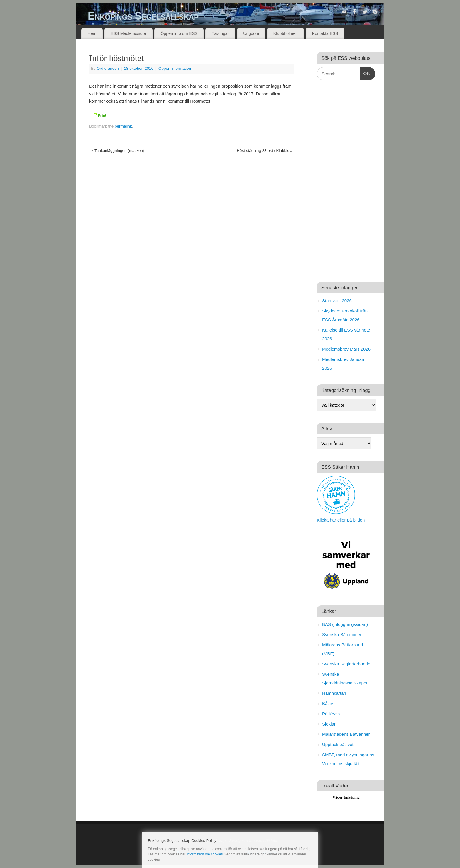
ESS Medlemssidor (128, 33)
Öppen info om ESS (179, 33)
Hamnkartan (334, 693)
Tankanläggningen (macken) (118, 151)
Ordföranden (108, 68)
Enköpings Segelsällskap (143, 16)
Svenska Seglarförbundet (347, 664)
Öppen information (175, 68)
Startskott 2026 (337, 301)
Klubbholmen (286, 33)
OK (365, 73)
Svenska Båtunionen (342, 635)
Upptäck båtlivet (338, 744)
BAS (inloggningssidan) (345, 624)
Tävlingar (220, 33)
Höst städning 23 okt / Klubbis (265, 151)
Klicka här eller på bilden (341, 520)
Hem (92, 33)
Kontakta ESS (325, 33)
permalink (123, 126)
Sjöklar (329, 724)
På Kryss (331, 714)
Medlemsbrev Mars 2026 (346, 349)
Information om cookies (204, 854)
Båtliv (328, 703)
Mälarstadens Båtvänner (346, 734)
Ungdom (251, 33)
